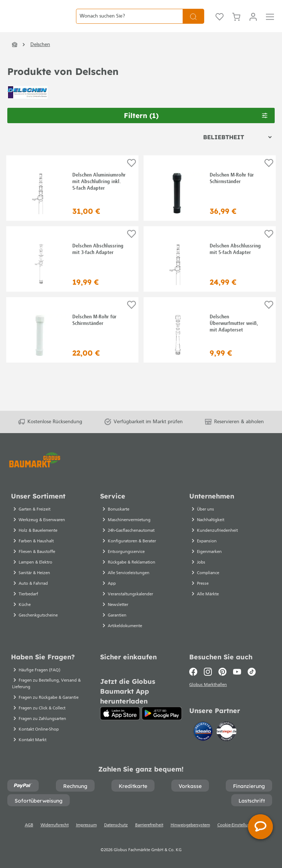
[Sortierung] (237, 149)
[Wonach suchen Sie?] (129, 22)
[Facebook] (195, 672)
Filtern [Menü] (196, 127)
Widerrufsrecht (55, 825)
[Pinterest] (222, 672)
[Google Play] (162, 713)
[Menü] (270, 22)
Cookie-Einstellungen (237, 825)
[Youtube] (237, 672)
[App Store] (120, 713)
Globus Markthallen (209, 686)
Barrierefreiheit (149, 825)
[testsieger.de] (226, 733)
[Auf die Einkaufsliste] (132, 175)
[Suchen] (193, 22)
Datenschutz (116, 825)
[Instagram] (208, 672)
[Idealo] (204, 733)
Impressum (86, 825)
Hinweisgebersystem (190, 825)
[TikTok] (252, 672)
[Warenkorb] (236, 22)
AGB (29, 825)
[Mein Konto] (253, 22)
